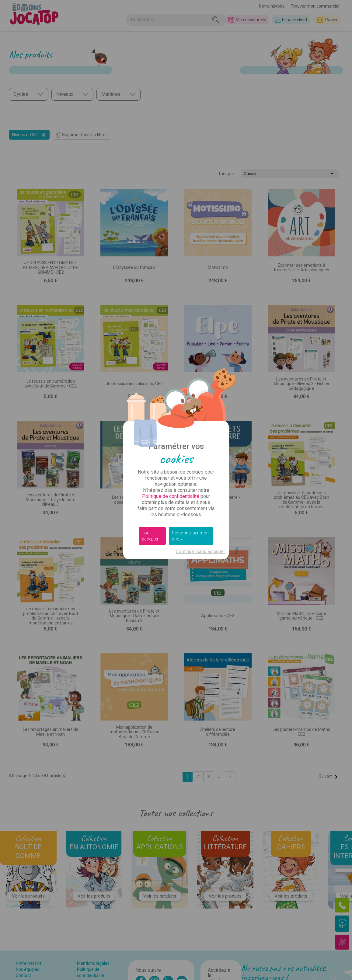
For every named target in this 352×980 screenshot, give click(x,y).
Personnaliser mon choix (190, 536)
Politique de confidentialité (171, 496)
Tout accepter (150, 536)
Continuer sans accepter (200, 551)
